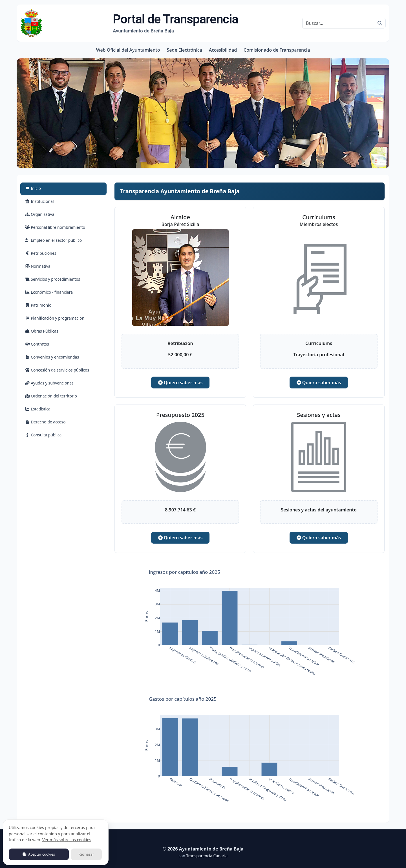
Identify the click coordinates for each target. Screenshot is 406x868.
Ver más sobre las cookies (67, 840)
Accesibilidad (223, 50)
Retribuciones (41, 253)
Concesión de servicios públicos (57, 370)
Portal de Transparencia (176, 23)
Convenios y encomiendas (52, 357)
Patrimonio (38, 305)
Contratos (37, 344)
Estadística (38, 409)
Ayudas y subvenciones (49, 383)
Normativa (38, 266)
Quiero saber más (180, 383)
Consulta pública (43, 435)
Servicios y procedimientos (52, 279)
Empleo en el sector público (53, 240)
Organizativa (40, 214)
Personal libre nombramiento (55, 227)
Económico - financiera (49, 292)
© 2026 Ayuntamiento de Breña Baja (203, 849)
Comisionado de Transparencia (277, 50)
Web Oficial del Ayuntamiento (128, 50)
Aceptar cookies (39, 854)
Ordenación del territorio (51, 396)
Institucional (39, 201)
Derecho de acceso (45, 422)
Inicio (39, 188)
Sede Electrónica (184, 50)
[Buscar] (338, 23)
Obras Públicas (42, 331)
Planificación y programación (55, 318)
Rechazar (86, 854)
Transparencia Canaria (207, 856)
